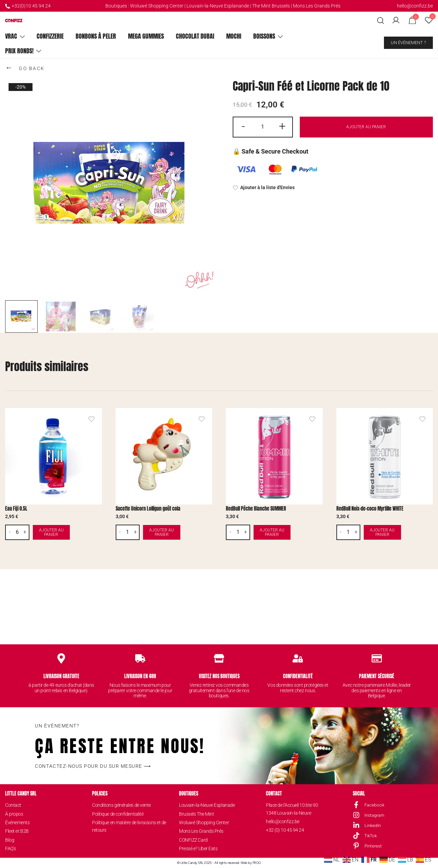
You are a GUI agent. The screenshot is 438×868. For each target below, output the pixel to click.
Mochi (234, 36)
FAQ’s (11, 849)
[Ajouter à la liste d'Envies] (333, 188)
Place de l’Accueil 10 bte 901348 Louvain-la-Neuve (292, 809)
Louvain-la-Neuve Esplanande (218, 6)
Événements (17, 823)
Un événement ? (408, 43)
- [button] (243, 126)
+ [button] (282, 126)
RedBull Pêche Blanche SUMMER (256, 509)
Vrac (11, 36)
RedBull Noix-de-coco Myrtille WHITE (370, 509)
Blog (10, 840)
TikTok (371, 836)
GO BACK (25, 67)
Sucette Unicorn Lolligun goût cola (148, 509)
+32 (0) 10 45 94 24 (285, 830)
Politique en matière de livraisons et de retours (129, 826)
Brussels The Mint (196, 814)
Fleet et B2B (17, 831)
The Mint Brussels (271, 6)
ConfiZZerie (50, 36)
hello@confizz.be (415, 6)
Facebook (374, 805)
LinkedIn (373, 825)
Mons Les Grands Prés (317, 6)
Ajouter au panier (366, 127)
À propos (14, 814)
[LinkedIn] (356, 825)
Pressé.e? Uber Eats (198, 849)
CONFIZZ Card (193, 840)
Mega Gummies (146, 36)
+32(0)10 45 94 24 (28, 6)
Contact (13, 805)
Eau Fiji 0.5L (16, 509)
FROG (257, 863)
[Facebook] (356, 805)
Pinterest (373, 846)
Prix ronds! (19, 51)
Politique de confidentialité (118, 814)
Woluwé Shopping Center (157, 6)
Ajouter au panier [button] (67, 532)
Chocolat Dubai (195, 36)
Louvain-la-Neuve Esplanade (207, 805)
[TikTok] (356, 836)
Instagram (374, 815)
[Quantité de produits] (263, 127)
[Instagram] (356, 815)
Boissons (264, 36)
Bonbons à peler (96, 36)
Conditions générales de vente (121, 805)
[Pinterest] (356, 846)
